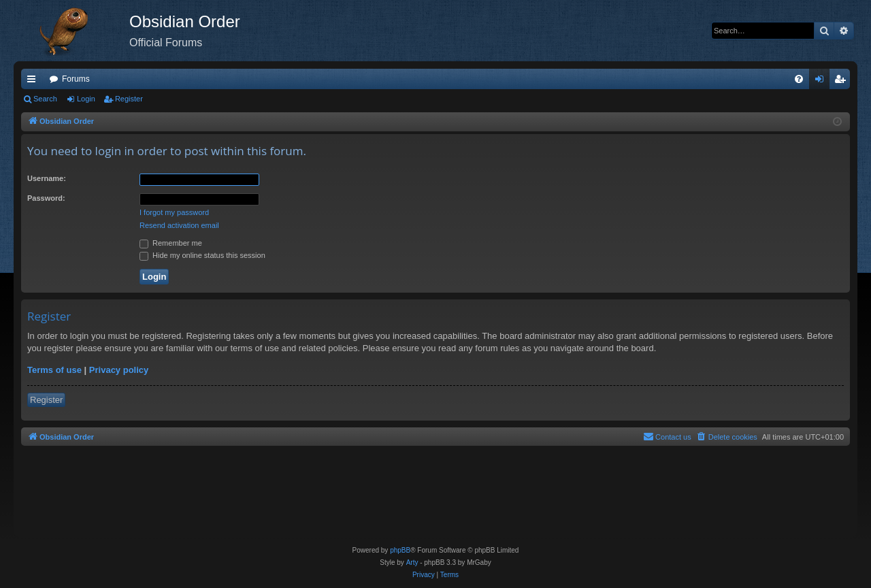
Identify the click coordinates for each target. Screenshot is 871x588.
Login (86, 99)
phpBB (400, 550)
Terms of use (54, 370)
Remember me (171, 243)
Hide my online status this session (202, 255)
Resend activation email (179, 225)
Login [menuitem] (822, 82)
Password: (46, 198)
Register (129, 99)
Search (45, 99)
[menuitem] (799, 79)
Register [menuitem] (843, 82)
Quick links (34, 82)
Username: (47, 178)
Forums (76, 79)
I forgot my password (174, 212)
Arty (412, 562)
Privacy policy (119, 370)
